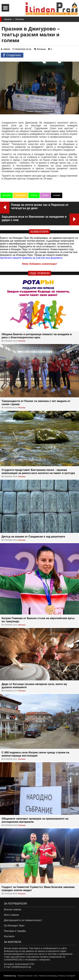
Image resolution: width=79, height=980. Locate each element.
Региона (20, 19)
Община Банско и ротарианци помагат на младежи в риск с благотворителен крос (37, 336)
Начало (8, 19)
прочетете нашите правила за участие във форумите (31, 258)
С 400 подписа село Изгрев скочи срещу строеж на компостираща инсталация (35, 754)
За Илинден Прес (14, 926)
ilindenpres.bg (10, 976)
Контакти (9, 936)
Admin (6, 49)
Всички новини (13, 909)
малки (45, 195)
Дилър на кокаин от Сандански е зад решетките (33, 537)
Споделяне (12, 55)
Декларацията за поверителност (23, 920)
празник (7, 195)
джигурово (21, 195)
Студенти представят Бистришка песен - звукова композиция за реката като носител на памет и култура (38, 472)
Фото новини (11, 915)
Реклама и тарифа (15, 931)
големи (57, 195)
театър (34, 195)
